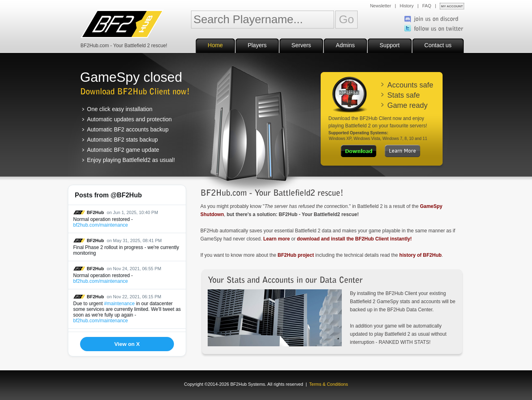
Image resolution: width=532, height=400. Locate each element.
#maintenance (119, 304)
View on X (127, 344)
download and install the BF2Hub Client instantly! (354, 239)
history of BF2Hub (421, 255)
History (407, 6)
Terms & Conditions (329, 384)
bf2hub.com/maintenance (101, 225)
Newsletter (380, 6)
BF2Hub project (296, 255)
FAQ (427, 6)
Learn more (277, 239)
